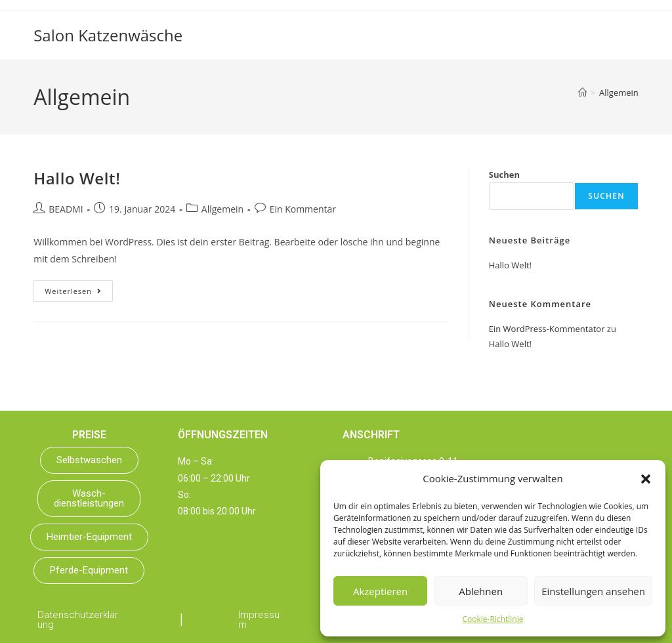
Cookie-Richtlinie (493, 619)
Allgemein (619, 93)
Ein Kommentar (303, 209)
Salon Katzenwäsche (108, 35)
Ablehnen (481, 591)
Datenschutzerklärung (78, 620)
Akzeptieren (380, 591)
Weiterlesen (79, 288)
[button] (646, 479)
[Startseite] (582, 93)
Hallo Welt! (77, 178)
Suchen (504, 175)
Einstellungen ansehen (593, 591)
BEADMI (66, 209)
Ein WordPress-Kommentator (547, 329)
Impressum (259, 620)
